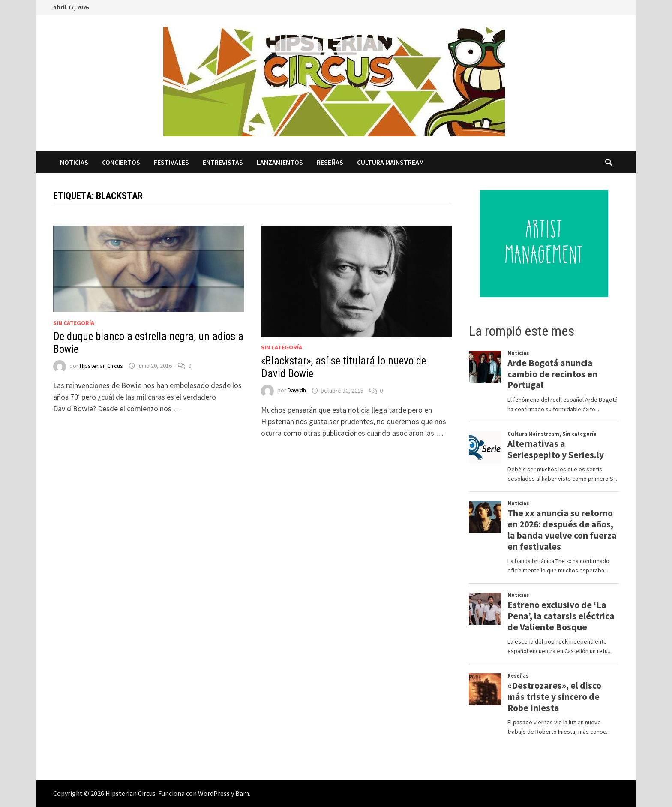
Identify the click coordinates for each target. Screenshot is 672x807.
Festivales (171, 162)
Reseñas (330, 162)
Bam (242, 793)
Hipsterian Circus (101, 366)
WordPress (214, 793)
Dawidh (297, 391)
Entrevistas (223, 162)
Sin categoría (74, 323)
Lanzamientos (280, 162)
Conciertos (121, 162)
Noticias (74, 162)
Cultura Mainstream (390, 162)
